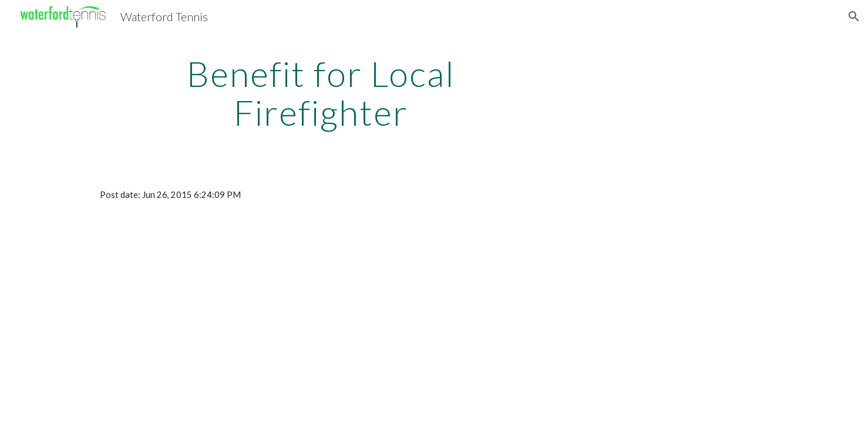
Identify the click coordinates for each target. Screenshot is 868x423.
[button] (854, 16)
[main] (321, 93)
